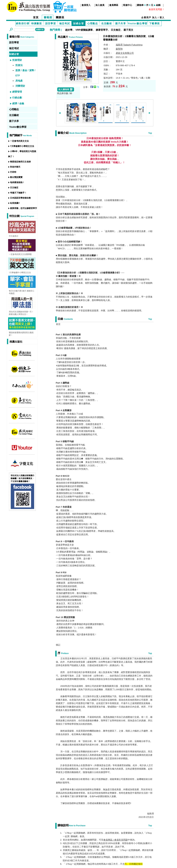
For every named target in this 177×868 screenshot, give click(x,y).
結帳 (158, 5)
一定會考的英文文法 (19, 141)
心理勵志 (93, 23)
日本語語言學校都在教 (20, 198)
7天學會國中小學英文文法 (22, 146)
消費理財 (20, 86)
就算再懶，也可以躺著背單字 (24, 208)
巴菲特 (13, 172)
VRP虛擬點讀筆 (84, 30)
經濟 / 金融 (18, 103)
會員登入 (86, 5)
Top (150, 133)
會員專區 (114, 5)
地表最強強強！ (17, 182)
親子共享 (121, 23)
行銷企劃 (17, 98)
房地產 (19, 81)
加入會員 (100, 5)
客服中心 (128, 5)
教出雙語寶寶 (16, 177)
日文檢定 (116, 30)
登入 (162, 17)
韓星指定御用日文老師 (20, 162)
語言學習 (51, 23)
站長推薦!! (15, 203)
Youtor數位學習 (137, 23)
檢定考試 (65, 23)
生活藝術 (107, 23)
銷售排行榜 (23, 23)
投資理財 (17, 60)
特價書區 (37, 23)
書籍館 (48, 17)
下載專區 (155, 23)
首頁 (36, 17)
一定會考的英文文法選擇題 (20, 254)
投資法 (19, 65)
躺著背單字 (102, 30)
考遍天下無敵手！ (18, 193)
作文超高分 (14, 236)
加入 (155, 17)
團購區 (60, 17)
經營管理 (17, 92)
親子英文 (128, 30)
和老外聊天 (15, 167)
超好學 (69, 30)
